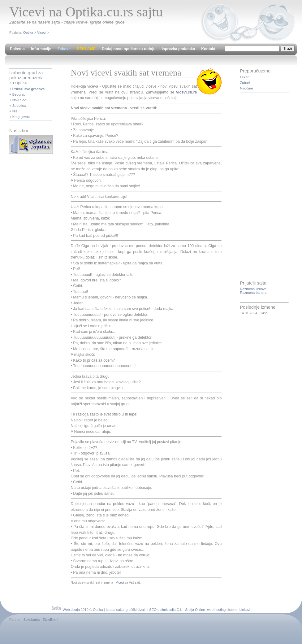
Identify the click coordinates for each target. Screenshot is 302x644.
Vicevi (42, 33)
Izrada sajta (115, 610)
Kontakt (208, 49)
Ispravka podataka (178, 49)
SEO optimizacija (162, 610)
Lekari (244, 77)
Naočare (246, 88)
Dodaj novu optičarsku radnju (129, 49)
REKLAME (86, 49)
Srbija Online (195, 610)
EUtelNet (49, 620)
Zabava (64, 49)
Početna (17, 49)
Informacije (41, 49)
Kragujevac (21, 117)
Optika (28, 33)
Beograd (19, 94)
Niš (15, 111)
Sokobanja (31, 620)
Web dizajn (71, 610)
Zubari (245, 83)
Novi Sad (19, 100)
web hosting (216, 610)
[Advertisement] (265, 187)
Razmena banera (253, 293)
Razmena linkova (253, 289)
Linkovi (245, 610)
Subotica (19, 106)
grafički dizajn (136, 610)
